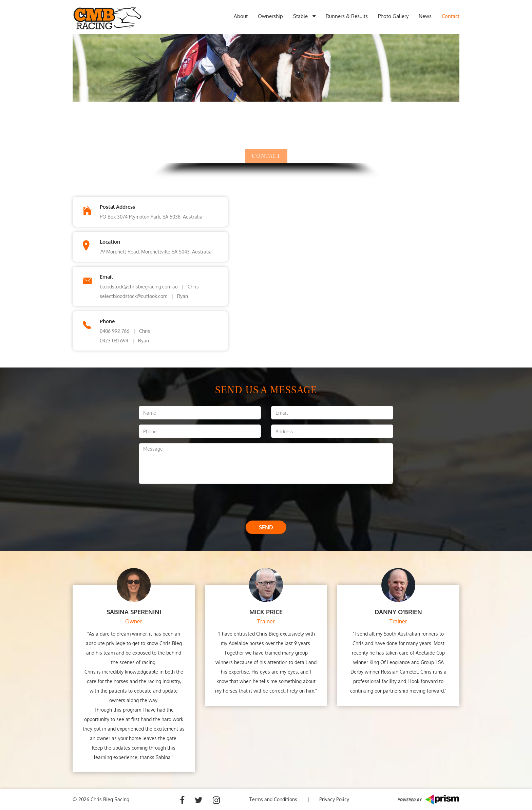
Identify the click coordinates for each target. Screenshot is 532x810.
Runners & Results (347, 16)
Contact (451, 16)
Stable (304, 16)
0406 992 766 (115, 331)
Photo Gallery (393, 16)
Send (266, 527)
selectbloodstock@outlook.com (134, 296)
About (241, 16)
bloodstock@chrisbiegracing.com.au (139, 287)
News (425, 16)
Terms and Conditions (273, 799)
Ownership (270, 16)
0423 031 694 (114, 341)
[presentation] (266, 502)
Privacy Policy (334, 799)
